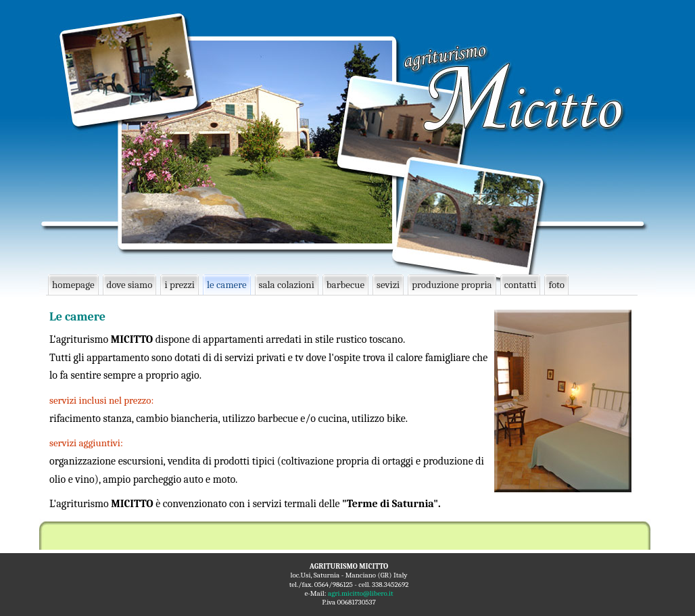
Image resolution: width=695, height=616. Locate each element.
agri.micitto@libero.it (361, 593)
